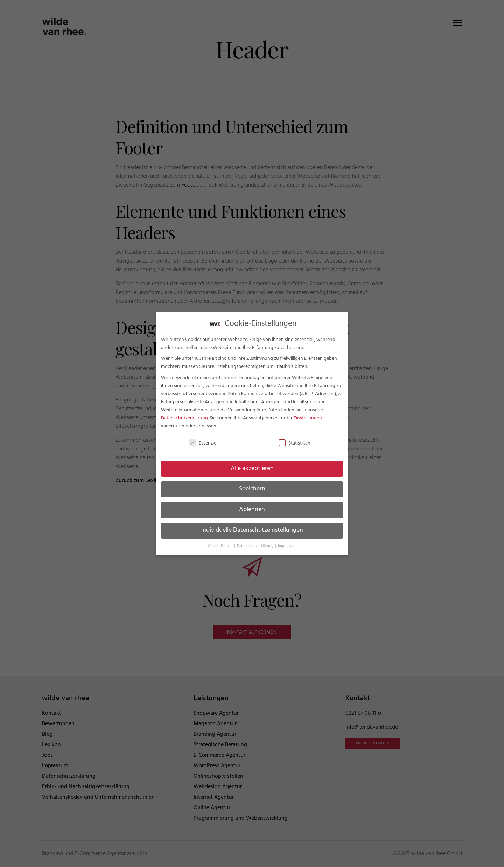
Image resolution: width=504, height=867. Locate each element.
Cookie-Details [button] (221, 541)
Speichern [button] (252, 484)
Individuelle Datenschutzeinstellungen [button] (252, 525)
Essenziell (204, 438)
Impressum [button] (287, 541)
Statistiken (295, 438)
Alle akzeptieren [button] (252, 463)
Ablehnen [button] (252, 505)
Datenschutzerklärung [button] (256, 541)
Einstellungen (308, 413)
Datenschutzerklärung (184, 413)
